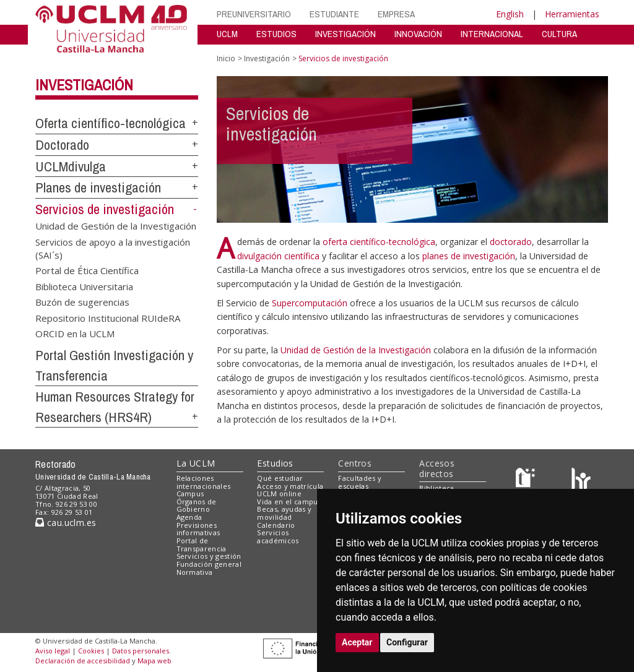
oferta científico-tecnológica (379, 242)
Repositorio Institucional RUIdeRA (108, 317)
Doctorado (62, 145)
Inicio (226, 58)
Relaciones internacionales (204, 482)
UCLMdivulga (71, 166)
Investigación (84, 85)
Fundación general (209, 564)
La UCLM (196, 463)
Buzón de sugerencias (82, 302)
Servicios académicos (278, 536)
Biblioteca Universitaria (84, 286)
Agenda (189, 517)
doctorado (511, 242)
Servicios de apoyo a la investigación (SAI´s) (113, 248)
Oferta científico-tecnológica (111, 123)
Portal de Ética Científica (87, 270)
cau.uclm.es (66, 523)
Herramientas (572, 14)
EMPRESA (396, 14)
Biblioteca (436, 488)
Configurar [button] (407, 642)
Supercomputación (310, 303)
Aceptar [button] (357, 642)
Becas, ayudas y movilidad (284, 513)
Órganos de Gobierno (197, 506)
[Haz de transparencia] (527, 480)
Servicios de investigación (105, 209)
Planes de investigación (98, 187)
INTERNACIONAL (492, 34)
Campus (190, 493)
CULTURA (559, 34)
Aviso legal (53, 651)
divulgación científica (280, 256)
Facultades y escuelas (360, 482)
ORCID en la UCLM (75, 334)
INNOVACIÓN (418, 34)
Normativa (195, 572)
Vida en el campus (289, 502)
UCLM (227, 34)
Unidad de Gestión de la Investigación (116, 226)
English (510, 14)
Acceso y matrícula (290, 486)
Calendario (276, 525)
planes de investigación (469, 256)
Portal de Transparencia (202, 545)
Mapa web (154, 661)
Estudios (275, 463)
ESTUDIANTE (334, 14)
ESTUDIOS (276, 34)
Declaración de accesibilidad (83, 661)
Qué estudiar (280, 478)
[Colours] (581, 480)
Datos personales (141, 651)
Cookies (91, 651)
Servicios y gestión (209, 556)
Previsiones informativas (198, 529)
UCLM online (279, 493)
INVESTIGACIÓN (345, 34)
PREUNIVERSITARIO (254, 14)
